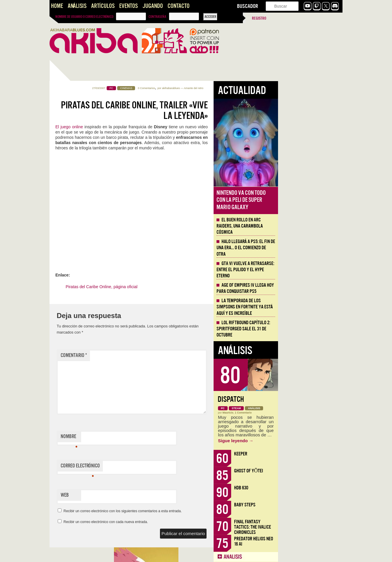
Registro (259, 18)
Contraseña (157, 17)
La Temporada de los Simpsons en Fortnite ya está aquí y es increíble (309, 307)
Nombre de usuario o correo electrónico (84, 17)
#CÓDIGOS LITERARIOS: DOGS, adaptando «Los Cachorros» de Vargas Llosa (80, 410)
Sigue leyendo (300, 441)
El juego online (134, 127)
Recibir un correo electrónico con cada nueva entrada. (170, 522)
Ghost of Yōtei (313, 471)
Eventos (128, 6)
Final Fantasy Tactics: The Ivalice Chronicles (317, 527)
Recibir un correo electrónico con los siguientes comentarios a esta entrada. (187, 511)
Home (57, 6)
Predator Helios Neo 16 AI (318, 541)
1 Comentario (308, 413)
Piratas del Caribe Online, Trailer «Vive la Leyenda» (199, 110)
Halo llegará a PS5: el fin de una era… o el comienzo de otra (310, 248)
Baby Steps (309, 505)
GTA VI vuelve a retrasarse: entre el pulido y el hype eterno (310, 270)
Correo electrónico (145, 467)
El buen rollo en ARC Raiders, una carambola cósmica (304, 226)
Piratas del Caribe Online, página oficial (166, 287)
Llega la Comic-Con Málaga (76, 332)
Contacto (179, 6)
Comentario (138, 355)
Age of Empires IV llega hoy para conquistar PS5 (310, 288)
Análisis (77, 6)
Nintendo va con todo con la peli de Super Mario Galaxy (306, 200)
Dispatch (295, 399)
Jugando (153, 6)
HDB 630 (306, 488)
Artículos (103, 6)
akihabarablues (235, 88)
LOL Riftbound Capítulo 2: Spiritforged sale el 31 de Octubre (308, 329)
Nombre (133, 438)
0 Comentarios (211, 88)
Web (129, 495)
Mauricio (293, 413)
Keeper (305, 454)
